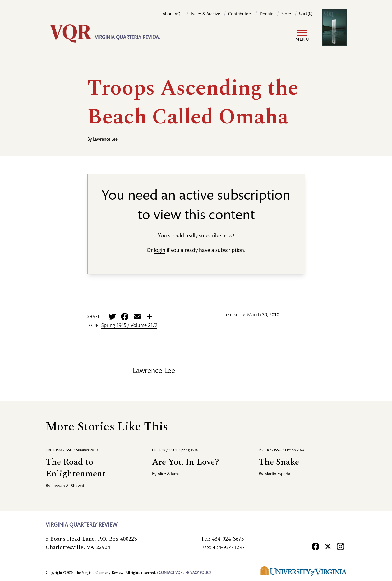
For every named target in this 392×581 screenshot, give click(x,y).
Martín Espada (277, 474)
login (160, 251)
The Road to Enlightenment (76, 468)
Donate (266, 14)
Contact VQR (171, 573)
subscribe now (216, 236)
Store (286, 14)
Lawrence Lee (105, 140)
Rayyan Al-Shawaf (68, 486)
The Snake (279, 462)
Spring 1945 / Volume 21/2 (129, 326)
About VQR (173, 14)
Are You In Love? (185, 462)
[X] (328, 546)
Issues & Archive (205, 14)
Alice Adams (168, 474)
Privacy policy (198, 573)
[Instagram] (340, 546)
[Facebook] (316, 546)
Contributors (240, 14)
